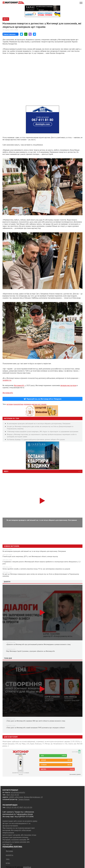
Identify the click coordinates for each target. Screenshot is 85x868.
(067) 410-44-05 (13, 795)
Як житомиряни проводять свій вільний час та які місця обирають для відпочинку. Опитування (39, 424)
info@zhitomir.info (18, 792)
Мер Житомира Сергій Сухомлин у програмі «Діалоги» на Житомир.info (30, 651)
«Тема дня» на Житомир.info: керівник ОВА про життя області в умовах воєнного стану (36, 721)
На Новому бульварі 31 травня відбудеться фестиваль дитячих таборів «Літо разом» (36, 439)
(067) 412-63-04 (26, 807)
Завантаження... (10, 34)
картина (35, 404)
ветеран (10, 404)
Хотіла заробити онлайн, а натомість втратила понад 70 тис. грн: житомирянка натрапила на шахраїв (36, 569)
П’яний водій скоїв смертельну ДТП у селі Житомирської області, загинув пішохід (30, 556)
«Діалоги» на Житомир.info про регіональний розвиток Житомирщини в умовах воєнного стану (38, 644)
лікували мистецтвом (68, 385)
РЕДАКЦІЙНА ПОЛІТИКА (12, 847)
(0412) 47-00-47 (13, 807)
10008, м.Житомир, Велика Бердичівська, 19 (26, 797)
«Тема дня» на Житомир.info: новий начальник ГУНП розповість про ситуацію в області (35, 728)
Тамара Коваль (24, 799)
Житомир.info (19, 385)
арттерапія (42, 404)
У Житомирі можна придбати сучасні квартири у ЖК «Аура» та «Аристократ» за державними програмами (43, 432)
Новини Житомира (12, 546)
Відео (6, 471)
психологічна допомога (22, 404)
